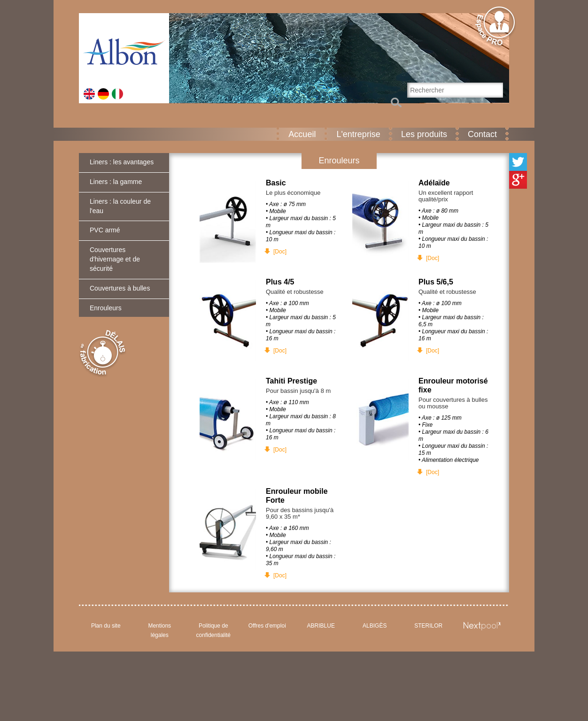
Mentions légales (159, 630)
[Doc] (280, 252)
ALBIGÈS (375, 626)
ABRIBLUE (321, 626)
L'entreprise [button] (358, 134)
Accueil (302, 134)
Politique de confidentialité (213, 630)
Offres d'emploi (267, 626)
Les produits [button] (424, 134)
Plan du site (106, 626)
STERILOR (428, 626)
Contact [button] (482, 134)
